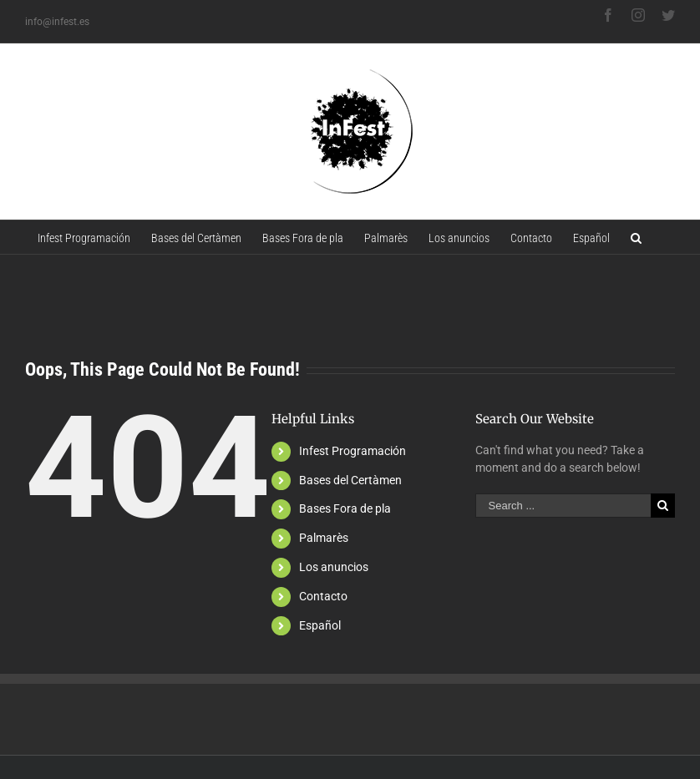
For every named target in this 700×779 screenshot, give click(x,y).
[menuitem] (84, 237)
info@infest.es (57, 22)
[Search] (636, 237)
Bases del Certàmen (350, 480)
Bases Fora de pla (345, 508)
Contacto (323, 596)
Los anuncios (334, 567)
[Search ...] (563, 506)
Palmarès (324, 538)
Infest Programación (353, 451)
